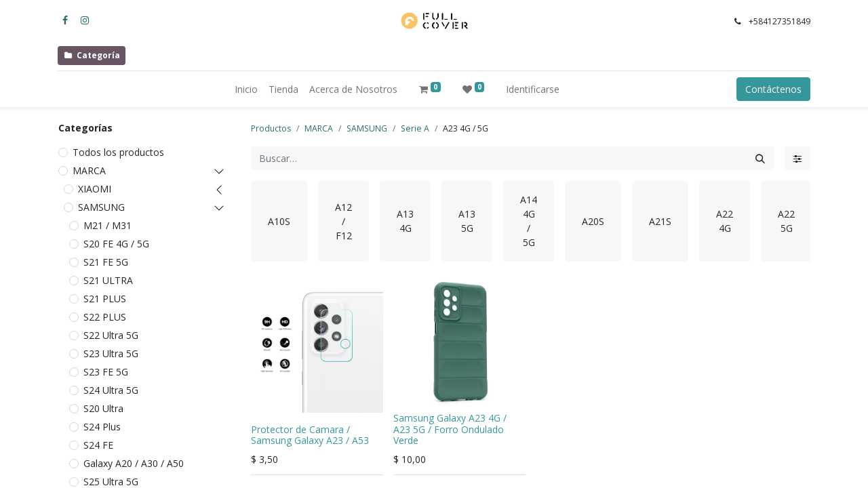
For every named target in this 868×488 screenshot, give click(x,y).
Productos (271, 128)
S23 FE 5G (106, 372)
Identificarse (533, 89)
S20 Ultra (103, 408)
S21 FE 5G (106, 262)
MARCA (89, 170)
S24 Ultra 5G (111, 390)
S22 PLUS (105, 317)
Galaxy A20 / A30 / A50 (134, 463)
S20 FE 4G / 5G (116, 244)
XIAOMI (95, 189)
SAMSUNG (101, 207)
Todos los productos (118, 152)
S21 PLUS (105, 299)
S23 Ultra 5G (111, 353)
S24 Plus (102, 427)
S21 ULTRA (108, 280)
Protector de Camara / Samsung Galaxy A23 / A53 (310, 435)
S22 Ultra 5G (111, 335)
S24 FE (98, 445)
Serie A (415, 128)
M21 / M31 (107, 225)
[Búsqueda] (760, 158)
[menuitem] (246, 89)
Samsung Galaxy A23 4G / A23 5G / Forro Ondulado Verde (450, 429)
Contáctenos (773, 89)
